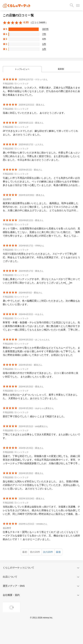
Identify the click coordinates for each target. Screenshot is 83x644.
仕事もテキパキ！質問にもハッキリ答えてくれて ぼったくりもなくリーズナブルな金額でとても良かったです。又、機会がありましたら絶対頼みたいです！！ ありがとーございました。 (41, 536)
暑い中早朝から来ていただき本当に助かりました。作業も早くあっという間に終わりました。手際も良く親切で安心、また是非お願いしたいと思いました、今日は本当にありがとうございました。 (41, 156)
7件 (44, 34)
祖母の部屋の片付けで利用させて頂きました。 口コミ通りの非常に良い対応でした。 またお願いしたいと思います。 (41, 375)
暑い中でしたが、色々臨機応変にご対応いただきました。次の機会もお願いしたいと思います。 (41, 303)
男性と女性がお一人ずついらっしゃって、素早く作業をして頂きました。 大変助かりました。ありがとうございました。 (40, 396)
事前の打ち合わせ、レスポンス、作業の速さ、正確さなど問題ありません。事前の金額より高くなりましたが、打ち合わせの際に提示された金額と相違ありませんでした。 (41, 91)
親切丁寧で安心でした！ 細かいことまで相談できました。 (35, 416)
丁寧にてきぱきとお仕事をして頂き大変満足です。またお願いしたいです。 (41, 436)
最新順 (61, 69)
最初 (25, 552)
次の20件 (48, 552)
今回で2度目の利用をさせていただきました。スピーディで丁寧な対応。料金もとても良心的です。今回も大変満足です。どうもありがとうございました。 (41, 257)
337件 (45, 29)
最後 (58, 552)
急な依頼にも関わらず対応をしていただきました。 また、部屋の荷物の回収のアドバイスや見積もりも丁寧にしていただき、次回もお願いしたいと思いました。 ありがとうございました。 (41, 485)
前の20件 (35, 552)
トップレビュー (22, 69)
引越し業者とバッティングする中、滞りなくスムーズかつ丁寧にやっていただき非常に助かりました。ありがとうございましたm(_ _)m (41, 281)
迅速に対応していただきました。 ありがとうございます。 (35, 113)
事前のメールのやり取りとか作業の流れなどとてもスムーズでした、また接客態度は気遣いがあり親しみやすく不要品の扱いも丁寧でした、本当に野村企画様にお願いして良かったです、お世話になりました (41, 351)
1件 (44, 44)
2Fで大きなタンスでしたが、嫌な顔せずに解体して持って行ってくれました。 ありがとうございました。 (40, 133)
